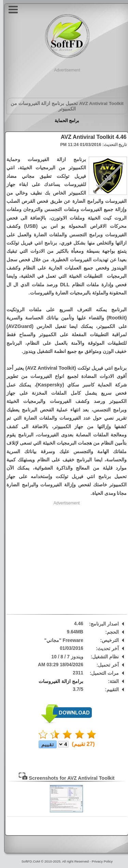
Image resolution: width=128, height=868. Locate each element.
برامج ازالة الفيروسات (58, 681)
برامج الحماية (64, 121)
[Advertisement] (64, 82)
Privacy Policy (99, 861)
